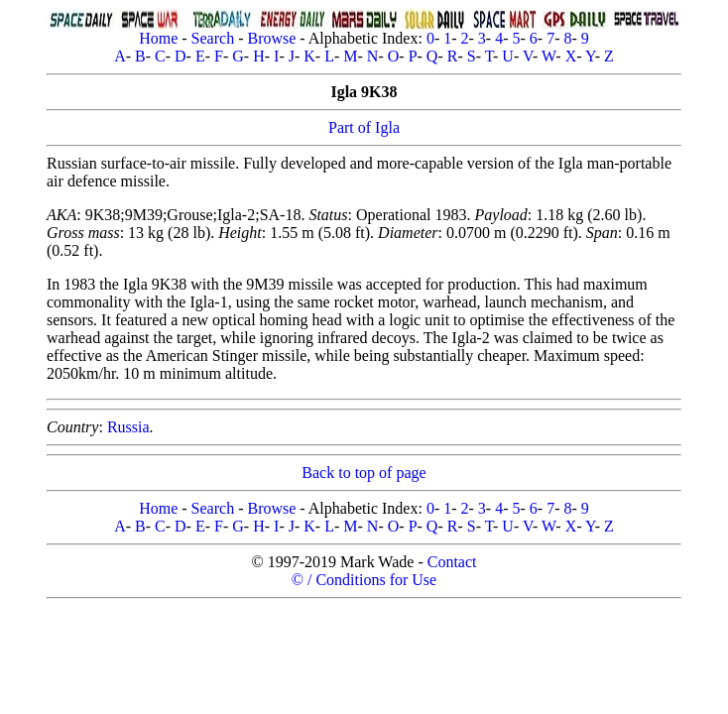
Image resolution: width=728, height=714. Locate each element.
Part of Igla (364, 127)
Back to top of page (364, 473)
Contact (452, 562)
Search (213, 38)
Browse (271, 38)
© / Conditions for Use (364, 580)
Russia (128, 427)
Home (158, 38)
